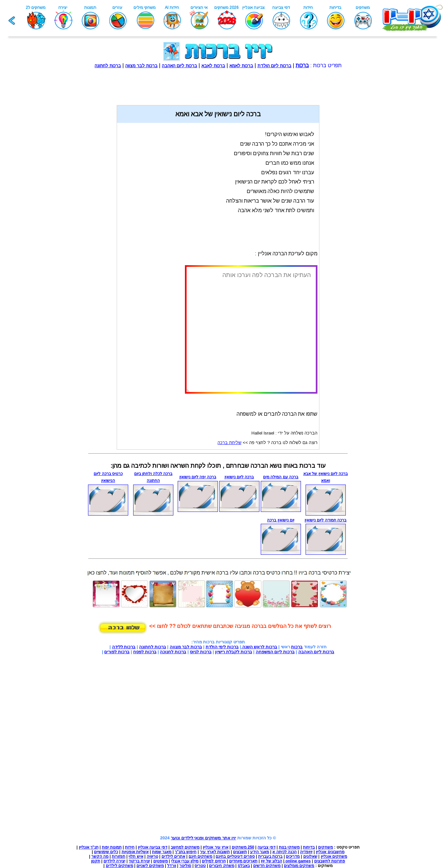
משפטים (161, 861)
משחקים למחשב (185, 847)
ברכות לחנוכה (173, 652)
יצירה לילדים (114, 861)
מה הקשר (100, 856)
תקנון (96, 861)
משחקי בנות (289, 847)
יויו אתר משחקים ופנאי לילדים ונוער (203, 838)
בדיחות (309, 847)
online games (298, 861)
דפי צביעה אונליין (153, 847)
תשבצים (240, 852)
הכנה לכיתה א (284, 852)
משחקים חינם (200, 856)
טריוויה (152, 856)
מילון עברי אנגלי (185, 861)
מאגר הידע (260, 852)
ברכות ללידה (124, 647)
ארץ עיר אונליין (216, 847)
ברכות (297, 647)
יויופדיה (306, 852)
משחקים (326, 847)
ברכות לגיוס (201, 652)
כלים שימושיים (106, 852)
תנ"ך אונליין (89, 847)
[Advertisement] (218, 83)
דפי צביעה (266, 847)
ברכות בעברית (270, 856)
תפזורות (119, 856)
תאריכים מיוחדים (243, 861)
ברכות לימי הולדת (222, 647)
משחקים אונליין (334, 856)
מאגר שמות (162, 852)
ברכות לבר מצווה (186, 647)
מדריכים (293, 856)
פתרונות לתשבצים (330, 861)
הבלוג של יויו (271, 861)
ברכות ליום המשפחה (275, 652)
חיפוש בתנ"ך (186, 852)
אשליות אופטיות (135, 852)
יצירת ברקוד (139, 861)
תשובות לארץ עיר (215, 852)
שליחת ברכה (229, 443)
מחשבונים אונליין (330, 852)
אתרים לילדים (173, 856)
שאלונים (310, 856)
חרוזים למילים (214, 861)
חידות (130, 847)
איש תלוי (136, 856)
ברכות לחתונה (153, 647)
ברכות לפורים (117, 652)
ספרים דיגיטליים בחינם (235, 856)
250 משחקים (243, 847)
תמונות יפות (112, 847)
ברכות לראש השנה (259, 647)
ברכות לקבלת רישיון (233, 652)
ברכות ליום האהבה (316, 652)
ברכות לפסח (145, 652)
